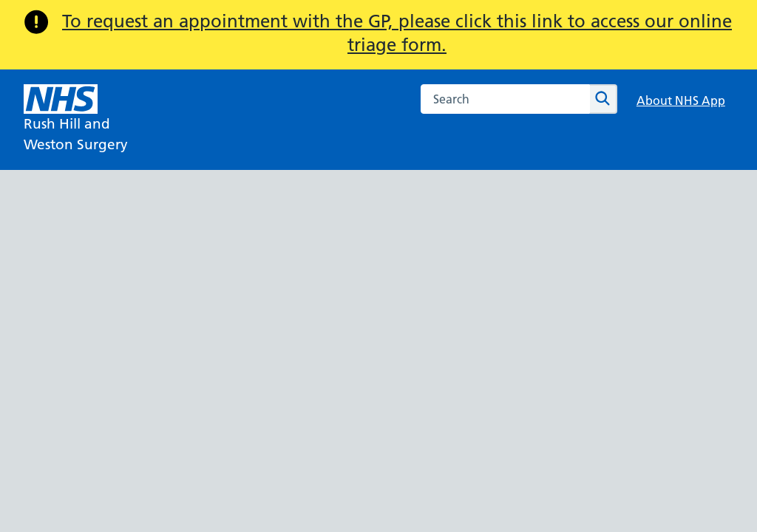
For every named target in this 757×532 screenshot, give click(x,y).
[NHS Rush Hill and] (76, 120)
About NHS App (681, 100)
